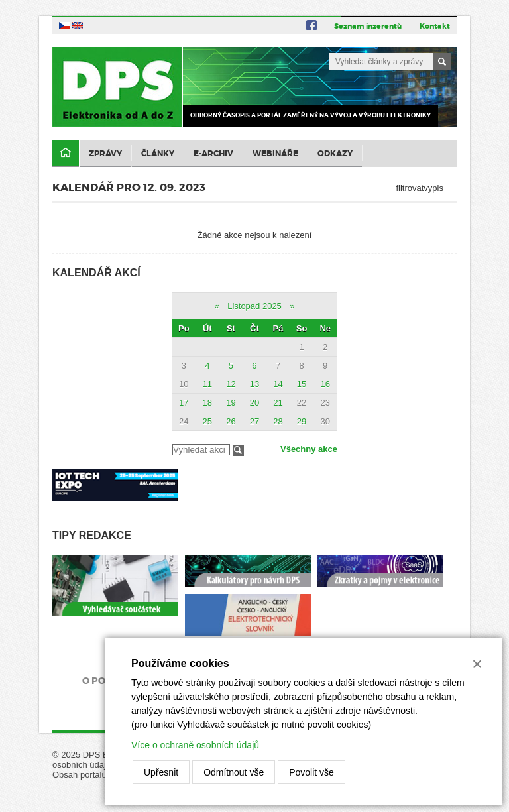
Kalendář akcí (96, 273)
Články (158, 154)
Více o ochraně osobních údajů (195, 745)
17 (184, 403)
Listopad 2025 (254, 306)
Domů (66, 153)
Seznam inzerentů (368, 26)
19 (231, 403)
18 (207, 403)
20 (254, 403)
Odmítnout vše (234, 772)
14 (278, 384)
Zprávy (105, 154)
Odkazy (335, 154)
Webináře (275, 154)
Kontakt (435, 26)
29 (302, 421)
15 (302, 384)
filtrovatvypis (420, 188)
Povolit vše (311, 772)
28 (278, 421)
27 (254, 421)
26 (231, 421)
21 (278, 403)
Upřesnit (161, 772)
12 (231, 384)
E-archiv (213, 154)
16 (325, 384)
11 (207, 384)
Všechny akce (309, 449)
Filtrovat (238, 450)
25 (207, 421)
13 (254, 384)
